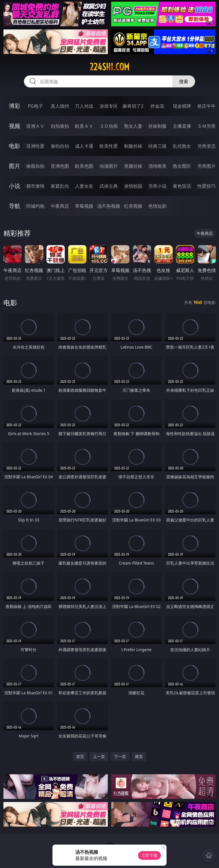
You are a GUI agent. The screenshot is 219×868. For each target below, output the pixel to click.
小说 (15, 186)
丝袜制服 (157, 126)
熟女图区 (182, 166)
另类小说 (157, 186)
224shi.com (109, 67)
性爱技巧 (206, 186)
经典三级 (157, 146)
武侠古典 (109, 186)
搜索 (184, 81)
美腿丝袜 (133, 166)
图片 (15, 166)
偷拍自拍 (60, 146)
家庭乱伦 (60, 186)
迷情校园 (133, 186)
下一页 (120, 756)
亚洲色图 (60, 166)
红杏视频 (133, 206)
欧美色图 (84, 166)
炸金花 (157, 106)
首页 (80, 756)
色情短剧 (157, 206)
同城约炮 (35, 206)
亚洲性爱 (35, 146)
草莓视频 (84, 206)
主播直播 (182, 126)
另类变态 (206, 146)
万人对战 (84, 106)
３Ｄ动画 (109, 126)
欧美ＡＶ (84, 126)
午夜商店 (60, 206)
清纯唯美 (157, 166)
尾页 (139, 756)
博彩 (15, 106)
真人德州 (60, 106)
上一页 (99, 756)
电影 (15, 146)
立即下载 (149, 855)
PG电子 (35, 106)
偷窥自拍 (35, 166)
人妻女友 (84, 186)
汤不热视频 (109, 206)
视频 (15, 126)
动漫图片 (109, 166)
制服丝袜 (133, 146)
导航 (15, 206)
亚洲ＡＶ (35, 126)
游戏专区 (109, 106)
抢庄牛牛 (206, 106)
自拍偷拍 (60, 126)
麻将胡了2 (133, 106)
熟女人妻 (133, 126)
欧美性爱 (109, 146)
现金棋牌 (182, 106)
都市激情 (35, 186)
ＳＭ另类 (206, 126)
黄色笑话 (182, 186)
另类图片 (206, 166)
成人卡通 (84, 146)
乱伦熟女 (182, 146)
